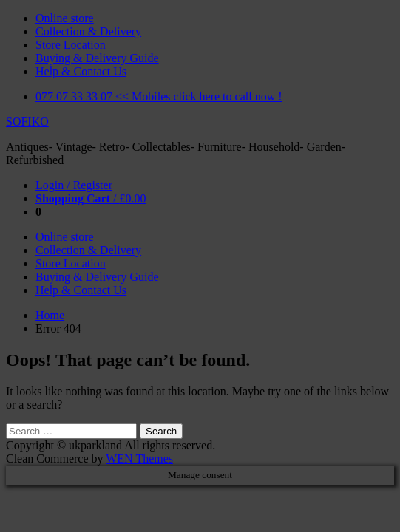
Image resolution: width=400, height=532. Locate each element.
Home (50, 315)
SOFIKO (27, 122)
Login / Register (74, 185)
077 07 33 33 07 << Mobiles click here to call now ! (159, 96)
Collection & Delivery (88, 31)
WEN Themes (139, 458)
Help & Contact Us (81, 71)
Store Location (71, 45)
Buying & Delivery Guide (97, 58)
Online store (65, 18)
